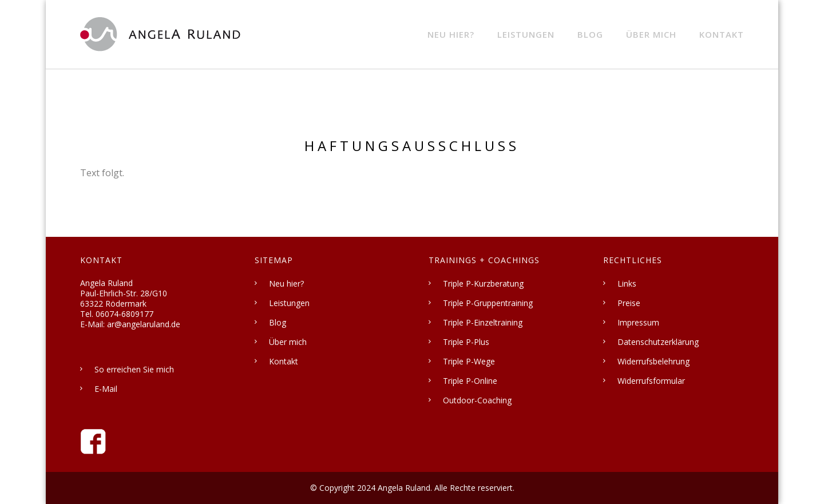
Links (627, 283)
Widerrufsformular (651, 381)
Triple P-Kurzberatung (483, 283)
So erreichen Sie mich (134, 369)
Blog (590, 34)
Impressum (638, 322)
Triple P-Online (470, 381)
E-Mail (106, 389)
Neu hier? (451, 34)
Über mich (651, 34)
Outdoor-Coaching (477, 400)
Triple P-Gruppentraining (488, 303)
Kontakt (722, 34)
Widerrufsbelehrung (653, 361)
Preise (629, 303)
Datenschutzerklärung (658, 342)
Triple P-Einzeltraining (483, 322)
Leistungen (526, 34)
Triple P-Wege (469, 361)
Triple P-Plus (466, 342)
